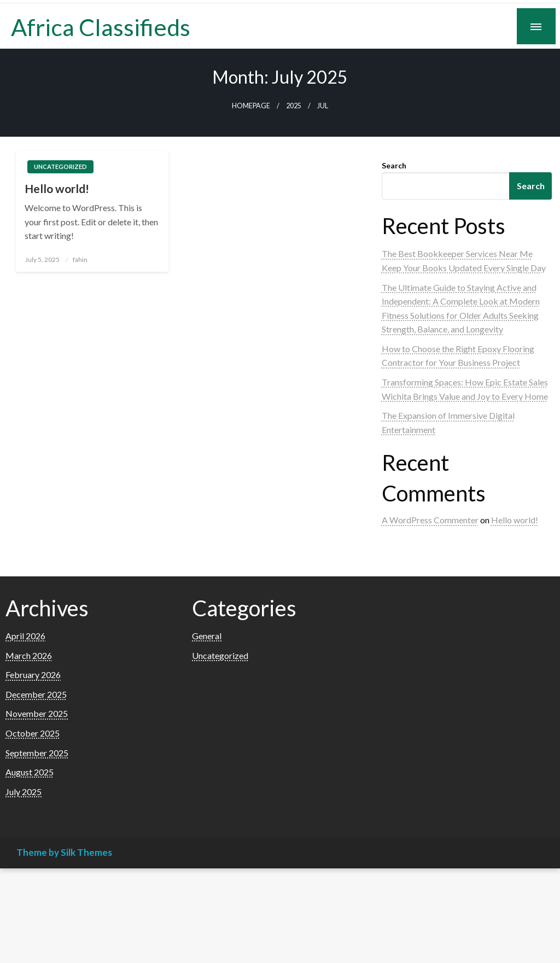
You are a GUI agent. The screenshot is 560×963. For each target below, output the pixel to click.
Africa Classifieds (101, 27)
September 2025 (37, 753)
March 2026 (29, 655)
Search (394, 165)
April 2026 (25, 636)
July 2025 (24, 792)
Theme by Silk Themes (64, 852)
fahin (80, 259)
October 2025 (33, 733)
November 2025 (37, 713)
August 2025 (30, 772)
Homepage (251, 106)
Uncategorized (60, 167)
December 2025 (36, 694)
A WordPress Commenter (430, 520)
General (207, 636)
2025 (294, 106)
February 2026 (33, 675)
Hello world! (57, 188)
